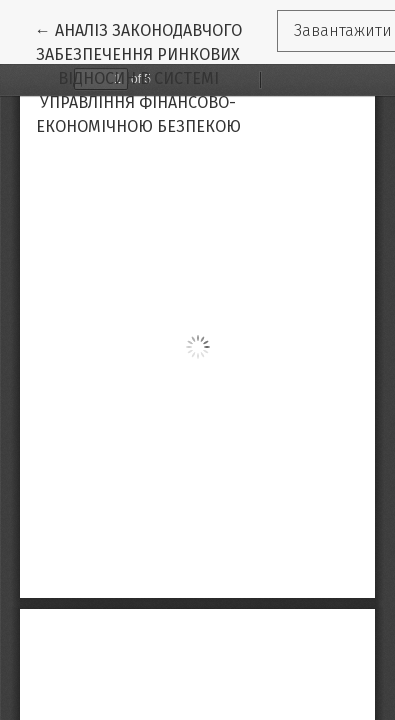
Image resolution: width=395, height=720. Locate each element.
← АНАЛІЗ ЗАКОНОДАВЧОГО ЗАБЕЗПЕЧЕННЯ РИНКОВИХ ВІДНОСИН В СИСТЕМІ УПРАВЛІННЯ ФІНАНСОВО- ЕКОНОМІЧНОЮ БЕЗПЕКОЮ (156, 77)
